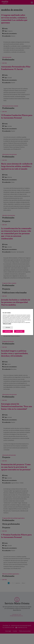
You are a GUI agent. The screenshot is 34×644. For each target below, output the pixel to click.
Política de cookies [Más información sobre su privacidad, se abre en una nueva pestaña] (7, 324)
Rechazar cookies (19, 331)
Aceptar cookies (8, 331)
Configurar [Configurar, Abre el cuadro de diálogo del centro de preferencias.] (8, 327)
